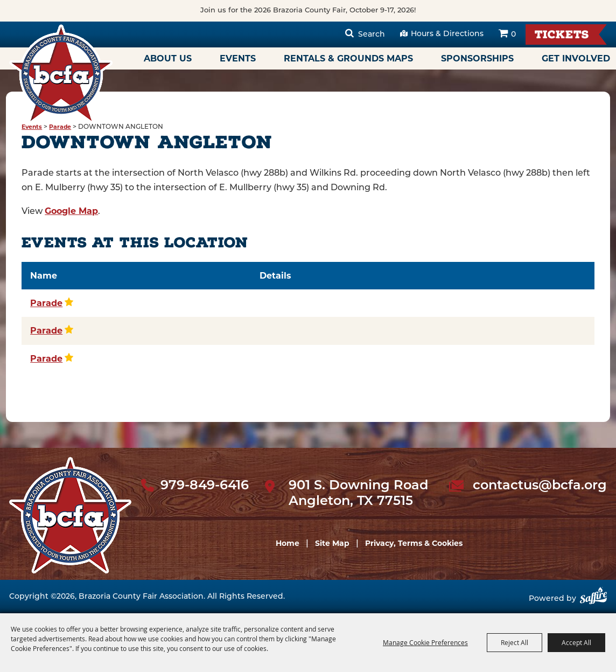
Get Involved (576, 58)
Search (372, 35)
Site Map (332, 543)
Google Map (71, 211)
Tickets (562, 36)
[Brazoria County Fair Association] (61, 74)
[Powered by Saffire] (593, 600)
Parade (60, 127)
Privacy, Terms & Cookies (414, 543)
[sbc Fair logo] (70, 515)
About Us (168, 58)
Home (288, 543)
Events (238, 58)
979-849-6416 (205, 486)
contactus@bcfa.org (540, 486)
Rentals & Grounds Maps (348, 58)
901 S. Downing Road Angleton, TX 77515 (358, 494)
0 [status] (513, 35)
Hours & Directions (447, 34)
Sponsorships (477, 58)
